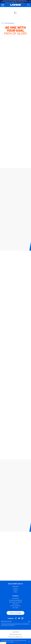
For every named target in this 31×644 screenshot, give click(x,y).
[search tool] (28, 5)
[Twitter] (19, 619)
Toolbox (15, 592)
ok (29, 621)
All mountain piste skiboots (15, 600)
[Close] (29, 641)
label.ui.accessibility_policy (16, 637)
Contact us (16, 590)
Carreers (16, 588)
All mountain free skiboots (15, 602)
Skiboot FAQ (15, 604)
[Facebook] (16, 619)
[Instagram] (22, 619)
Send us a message (16, 613)
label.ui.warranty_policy (15, 634)
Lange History (15, 586)
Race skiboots (15, 598)
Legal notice (15, 632)
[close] (30, 1)
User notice (15, 608)
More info (17, 642)
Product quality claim (15, 606)
